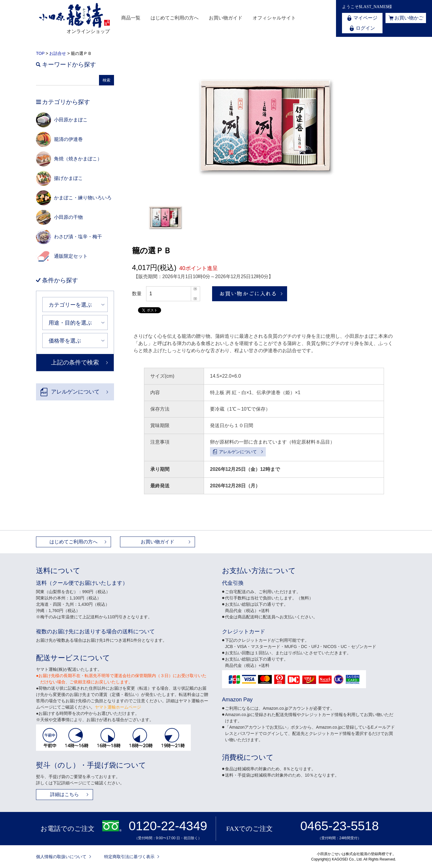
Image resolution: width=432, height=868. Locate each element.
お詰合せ (58, 53)
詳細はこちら (64, 794)
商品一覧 (131, 18)
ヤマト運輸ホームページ (118, 707)
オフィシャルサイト (274, 18)
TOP (40, 53)
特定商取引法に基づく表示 (129, 857)
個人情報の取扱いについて (61, 857)
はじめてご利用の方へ (175, 18)
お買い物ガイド (226, 18)
